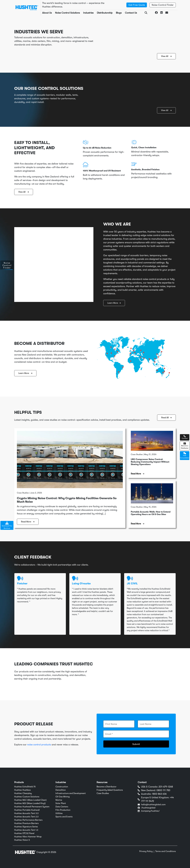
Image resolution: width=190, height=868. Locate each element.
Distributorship (105, 13)
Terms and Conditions (166, 851)
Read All (166, 418)
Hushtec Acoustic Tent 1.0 (26, 830)
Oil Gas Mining (63, 797)
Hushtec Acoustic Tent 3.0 (26, 813)
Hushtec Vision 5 (22, 840)
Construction (62, 787)
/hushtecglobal (148, 808)
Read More (28, 522)
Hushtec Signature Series (26, 827)
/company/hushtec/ (150, 811)
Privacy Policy (146, 851)
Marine (59, 800)
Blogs (119, 13)
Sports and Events (64, 817)
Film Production (63, 810)
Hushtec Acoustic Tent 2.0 (26, 817)
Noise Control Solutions (67, 13)
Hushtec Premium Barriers (26, 823)
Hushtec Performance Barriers (28, 820)
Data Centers (62, 807)
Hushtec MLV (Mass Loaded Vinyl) (30, 803)
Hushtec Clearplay (23, 793)
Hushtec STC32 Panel (24, 833)
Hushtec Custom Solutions (27, 797)
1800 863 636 (159, 794)
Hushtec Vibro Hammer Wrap (28, 837)
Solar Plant (61, 803)
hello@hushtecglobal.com (153, 805)
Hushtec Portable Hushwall (27, 810)
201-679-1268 (166, 787)
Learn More (114, 303)
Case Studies (103, 793)
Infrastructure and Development (71, 793)
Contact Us (131, 13)
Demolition (61, 790)
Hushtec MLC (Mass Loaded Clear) (30, 800)
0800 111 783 (163, 790)
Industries (88, 13)
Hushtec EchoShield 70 (25, 787)
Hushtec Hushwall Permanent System (32, 807)
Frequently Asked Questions (110, 790)
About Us (47, 13)
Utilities (59, 813)
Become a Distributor (107, 787)
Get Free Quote (137, 5)
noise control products (39, 745)
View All (166, 56)
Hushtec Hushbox (22, 790)
